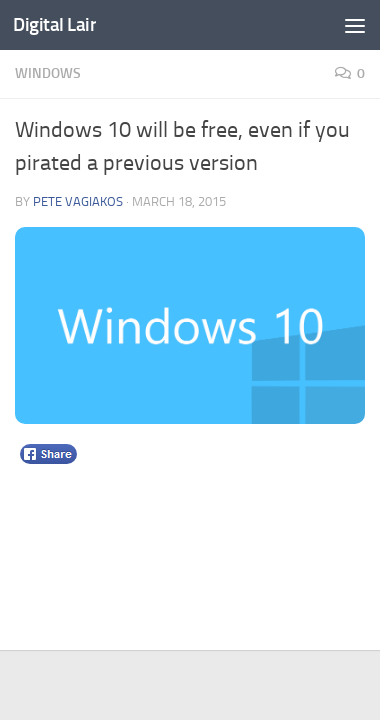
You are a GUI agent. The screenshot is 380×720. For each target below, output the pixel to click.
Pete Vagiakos (78, 201)
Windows (48, 73)
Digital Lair (54, 24)
